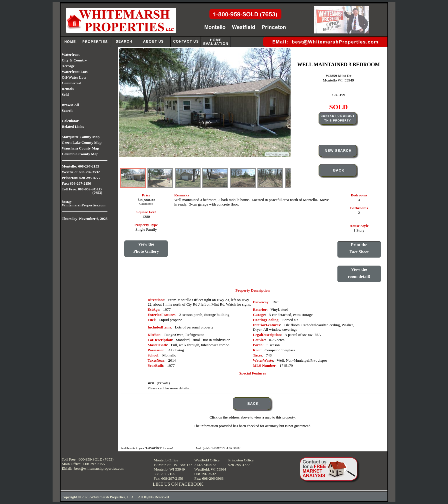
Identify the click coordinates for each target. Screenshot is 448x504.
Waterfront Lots (75, 72)
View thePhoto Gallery (146, 248)
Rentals (68, 89)
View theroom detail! (359, 273)
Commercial (71, 83)
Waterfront (71, 54)
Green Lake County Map (82, 143)
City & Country (74, 60)
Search (67, 110)
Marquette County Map (81, 137)
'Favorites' (154, 448)
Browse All (70, 105)
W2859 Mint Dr (338, 76)
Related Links (73, 127)
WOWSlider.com (277, 154)
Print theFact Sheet (359, 248)
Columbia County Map (80, 154)
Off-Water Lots (74, 77)
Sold (65, 94)
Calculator (70, 121)
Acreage (68, 66)
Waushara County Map (80, 148)
